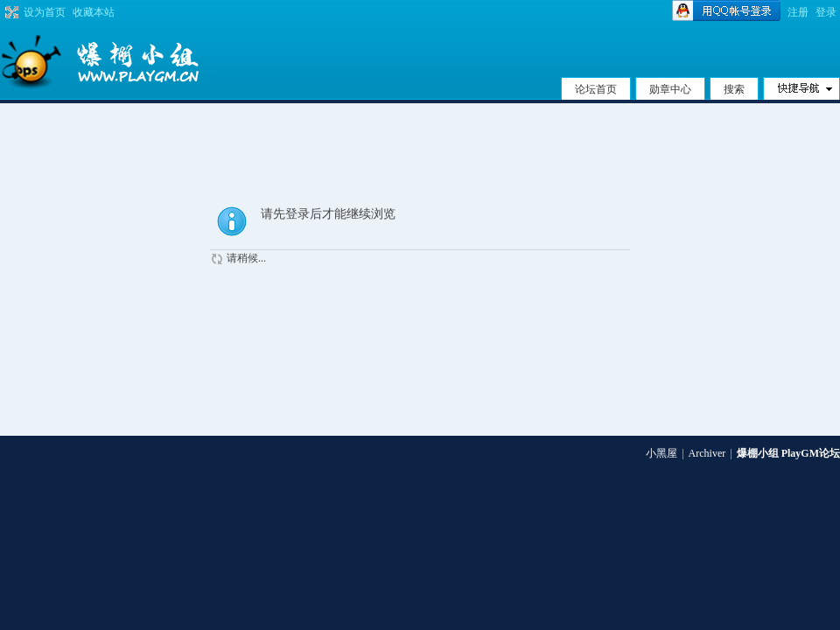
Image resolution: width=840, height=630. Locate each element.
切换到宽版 (10, 12)
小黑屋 (661, 453)
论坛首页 (596, 89)
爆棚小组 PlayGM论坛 (788, 453)
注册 (798, 12)
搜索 (734, 89)
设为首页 (45, 12)
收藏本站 (94, 12)
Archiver (707, 453)
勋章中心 (670, 89)
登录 (826, 12)
